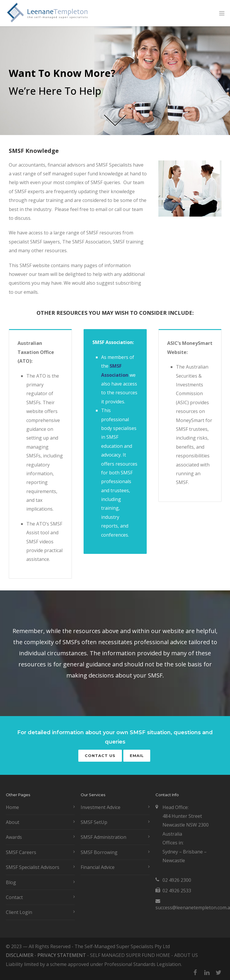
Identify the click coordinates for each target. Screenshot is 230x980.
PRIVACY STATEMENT (62, 955)
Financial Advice (98, 867)
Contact (14, 897)
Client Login (19, 912)
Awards (14, 837)
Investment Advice (101, 807)
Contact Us (100, 756)
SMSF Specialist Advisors (33, 867)
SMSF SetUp (94, 822)
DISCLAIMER (20, 955)
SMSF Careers (21, 852)
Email (137, 756)
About (13, 822)
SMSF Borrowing (99, 852)
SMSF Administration (103, 837)
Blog (11, 882)
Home (12, 807)
